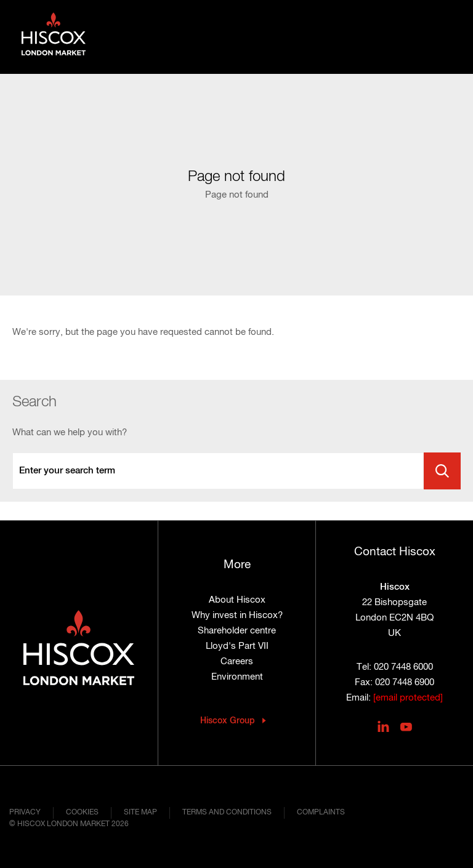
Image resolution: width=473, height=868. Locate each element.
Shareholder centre (237, 631)
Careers (237, 661)
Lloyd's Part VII (237, 646)
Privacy (25, 813)
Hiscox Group (228, 721)
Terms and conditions (227, 813)
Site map (140, 813)
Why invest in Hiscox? (237, 615)
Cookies (82, 813)
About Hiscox (237, 600)
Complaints (321, 813)
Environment (237, 677)
